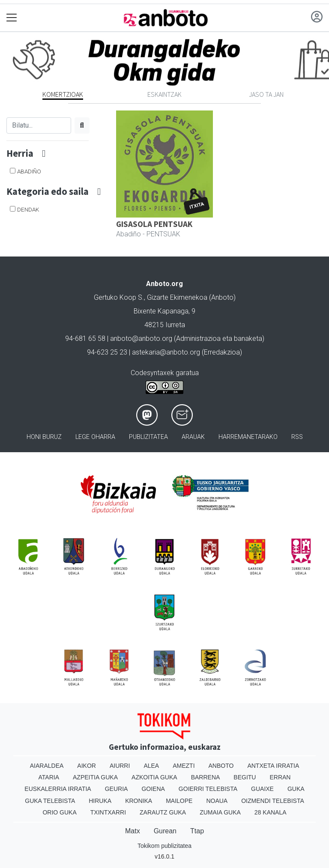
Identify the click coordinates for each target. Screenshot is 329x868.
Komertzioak (63, 94)
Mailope (179, 801)
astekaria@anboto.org (166, 352)
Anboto (221, 766)
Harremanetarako (248, 437)
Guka (296, 789)
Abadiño (29, 171)
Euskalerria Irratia (58, 789)
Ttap (197, 831)
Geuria (117, 789)
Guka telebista (50, 801)
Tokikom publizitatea (164, 846)
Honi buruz (44, 437)
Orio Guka (59, 812)
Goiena (153, 789)
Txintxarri (108, 812)
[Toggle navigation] (12, 18)
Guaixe (262, 789)
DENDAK (28, 209)
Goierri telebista (208, 789)
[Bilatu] (39, 125)
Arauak (193, 437)
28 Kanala (271, 812)
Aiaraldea (47, 766)
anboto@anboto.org (141, 339)
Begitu (245, 777)
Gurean (165, 831)
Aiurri (120, 766)
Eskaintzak (164, 94)
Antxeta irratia (273, 766)
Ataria (49, 777)
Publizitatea (148, 437)
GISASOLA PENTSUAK (154, 224)
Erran (280, 777)
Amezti (184, 766)
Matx (133, 831)
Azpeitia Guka (95, 777)
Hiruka (100, 801)
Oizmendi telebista (273, 801)
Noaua (217, 801)
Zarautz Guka (163, 812)
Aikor (87, 766)
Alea (151, 766)
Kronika (139, 801)
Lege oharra (95, 437)
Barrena (206, 777)
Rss (297, 437)
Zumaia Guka (220, 812)
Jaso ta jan (266, 94)
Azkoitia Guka (154, 777)
